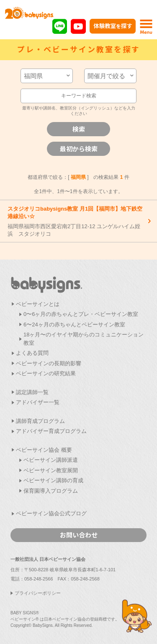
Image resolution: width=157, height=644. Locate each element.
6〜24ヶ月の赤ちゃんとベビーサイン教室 (74, 325)
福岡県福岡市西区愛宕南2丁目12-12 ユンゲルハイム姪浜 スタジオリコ (76, 221)
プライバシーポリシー (38, 593)
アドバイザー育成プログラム (51, 431)
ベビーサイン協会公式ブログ (51, 513)
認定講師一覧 (32, 392)
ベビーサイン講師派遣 (51, 460)
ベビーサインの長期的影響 (49, 363)
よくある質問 (32, 353)
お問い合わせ (79, 535)
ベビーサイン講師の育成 (53, 480)
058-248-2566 (39, 579)
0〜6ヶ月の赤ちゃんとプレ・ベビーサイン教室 (81, 314)
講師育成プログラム (40, 421)
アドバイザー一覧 (38, 402)
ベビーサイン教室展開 (51, 470)
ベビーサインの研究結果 (46, 373)
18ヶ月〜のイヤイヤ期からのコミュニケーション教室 (84, 339)
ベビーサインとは (38, 304)
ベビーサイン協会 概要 (44, 450)
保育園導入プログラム (51, 491)
